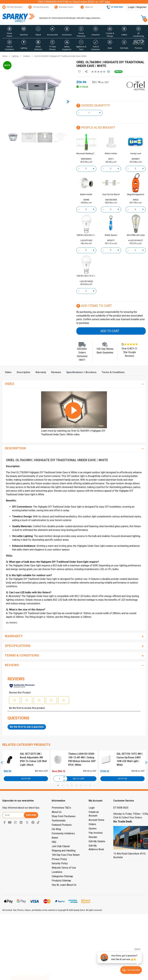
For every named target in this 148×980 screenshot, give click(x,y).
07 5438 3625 (121, 808)
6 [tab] (81, 785)
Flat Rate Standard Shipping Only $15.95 (21, 7)
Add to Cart (110, 331)
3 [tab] (67, 785)
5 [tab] (76, 785)
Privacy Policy (59, 859)
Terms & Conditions (113, 372)
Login (92, 808)
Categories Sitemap (62, 876)
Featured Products (62, 825)
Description (23, 372)
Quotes (93, 829)
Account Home (96, 820)
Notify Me (26, 779)
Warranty (41, 372)
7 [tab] (86, 785)
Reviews (56, 372)
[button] (10, 32)
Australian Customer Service (69, 7)
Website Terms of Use (64, 868)
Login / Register (137, 7)
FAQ (54, 842)
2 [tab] (63, 785)
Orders (92, 824)
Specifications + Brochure (81, 372)
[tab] (8, 372)
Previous (2, 762)
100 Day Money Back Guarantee (44, 7)
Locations (57, 872)
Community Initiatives (63, 833)
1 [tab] (58, 785)
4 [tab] (72, 785)
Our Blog (56, 829)
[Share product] (86, 72)
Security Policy (60, 863)
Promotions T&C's (61, 808)
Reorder (93, 837)
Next (146, 762)
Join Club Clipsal (61, 846)
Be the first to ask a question (27, 727)
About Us (87, 7)
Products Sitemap (61, 881)
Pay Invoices (96, 833)
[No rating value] (99, 72)
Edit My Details (97, 841)
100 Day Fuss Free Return (66, 855)
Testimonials (59, 821)
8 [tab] (90, 785)
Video (8, 372)
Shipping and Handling (64, 851)
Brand (55, 838)
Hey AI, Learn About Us (64, 885)
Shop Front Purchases (64, 816)
